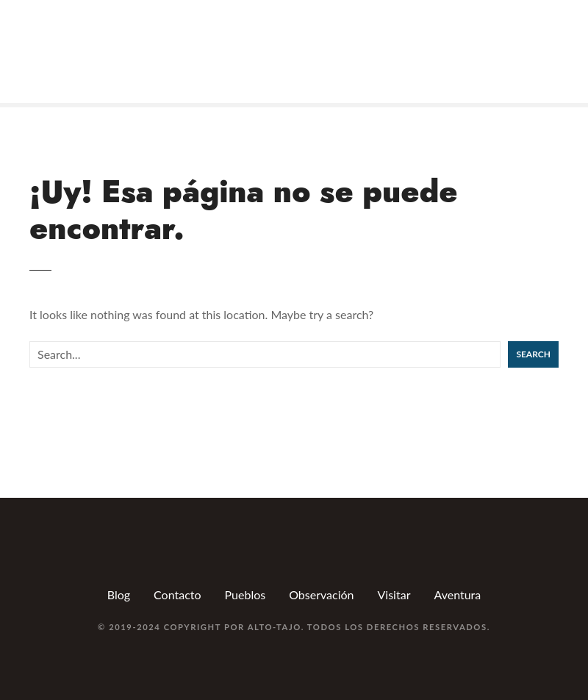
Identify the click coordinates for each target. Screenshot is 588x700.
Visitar (394, 594)
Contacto (178, 594)
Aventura (457, 594)
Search (533, 354)
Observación (321, 594)
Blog (119, 594)
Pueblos (245, 594)
